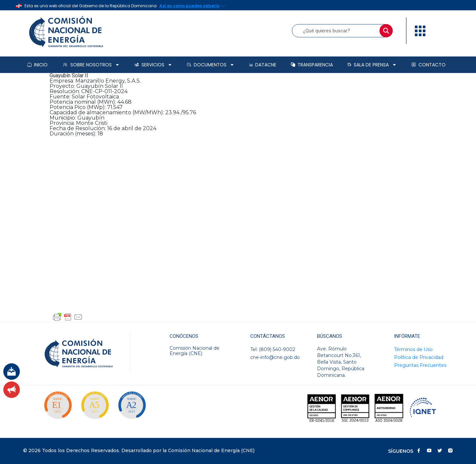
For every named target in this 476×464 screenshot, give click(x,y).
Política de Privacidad (419, 357)
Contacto (428, 65)
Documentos (211, 65)
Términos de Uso (413, 349)
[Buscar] (386, 31)
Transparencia (312, 65)
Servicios (153, 65)
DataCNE (263, 65)
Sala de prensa (372, 65)
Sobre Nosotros (91, 65)
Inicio (37, 65)
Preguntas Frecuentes (420, 365)
